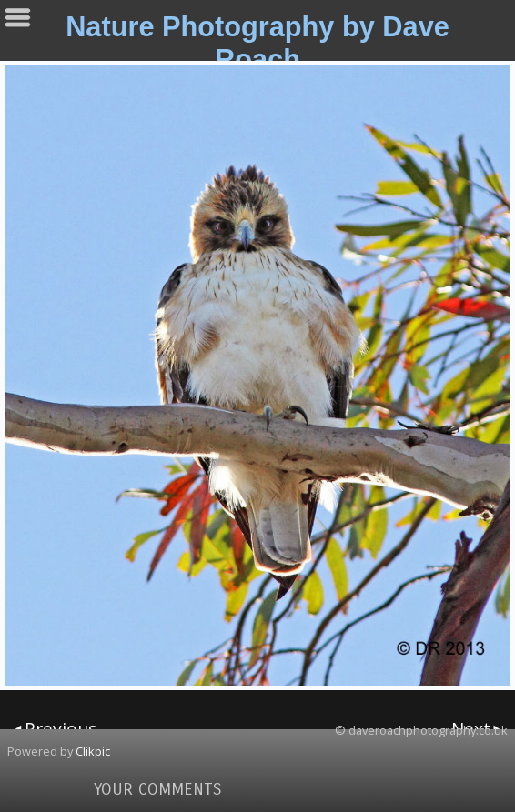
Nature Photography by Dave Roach (257, 43)
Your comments (158, 789)
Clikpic (93, 751)
